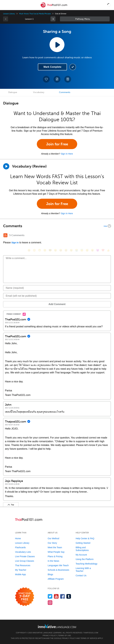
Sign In (15, 243)
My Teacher (21, 570)
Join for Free (57, 144)
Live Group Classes (25, 561)
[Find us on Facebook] (63, 596)
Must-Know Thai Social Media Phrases (35, 14)
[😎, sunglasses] (50, 250)
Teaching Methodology (87, 564)
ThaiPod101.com (91, 633)
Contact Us (81, 575)
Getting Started (83, 543)
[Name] (57, 288)
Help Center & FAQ (85, 538)
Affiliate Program (56, 579)
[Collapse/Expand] (57, 226)
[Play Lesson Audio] (57, 45)
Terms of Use (65, 635)
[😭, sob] (77, 250)
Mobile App (20, 574)
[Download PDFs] (68, 79)
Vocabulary (39, 92)
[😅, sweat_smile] (66, 250)
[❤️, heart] (103, 250)
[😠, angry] (55, 250)
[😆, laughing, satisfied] (61, 250)
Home (18, 538)
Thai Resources (23, 565)
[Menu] (5, 5)
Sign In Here (67, 154)
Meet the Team (55, 547)
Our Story (52, 543)
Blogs (50, 574)
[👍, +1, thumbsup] (108, 250)
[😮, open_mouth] (92, 250)
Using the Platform (85, 559)
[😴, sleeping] (87, 250)
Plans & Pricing (55, 556)
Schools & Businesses (58, 570)
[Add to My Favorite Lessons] (46, 79)
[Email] (57, 296)
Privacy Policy (50, 635)
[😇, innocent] (82, 250)
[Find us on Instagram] (50, 603)
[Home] (54, 7)
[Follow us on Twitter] (50, 596)
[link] (53, 19)
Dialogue (13, 92)
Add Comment (57, 304)
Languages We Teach (58, 565)
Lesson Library (9, 14)
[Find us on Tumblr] (69, 596)
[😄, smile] (29, 250)
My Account (81, 555)
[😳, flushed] (34, 250)
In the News (53, 561)
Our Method (53, 538)
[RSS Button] (5, 235)
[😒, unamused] (45, 250)
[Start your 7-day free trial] (25, 597)
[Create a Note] (57, 79)
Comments (65, 92)
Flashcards (20, 547)
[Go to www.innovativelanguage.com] (57, 626)
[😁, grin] (40, 250)
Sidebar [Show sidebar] (85, 19)
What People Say (56, 552)
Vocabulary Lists (23, 552)
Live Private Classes (25, 556)
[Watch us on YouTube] (56, 596)
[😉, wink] (71, 250)
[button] (109, 5)
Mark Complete (52, 67)
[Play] (6, 166)
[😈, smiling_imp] (98, 250)
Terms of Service (89, 638)
